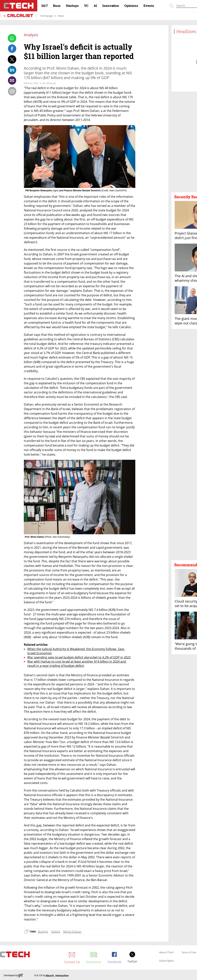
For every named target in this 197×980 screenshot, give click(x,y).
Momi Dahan (72, 931)
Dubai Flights (166, 961)
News (61, 16)
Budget (43, 931)
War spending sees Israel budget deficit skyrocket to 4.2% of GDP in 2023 (79, 657)
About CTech (166, 953)
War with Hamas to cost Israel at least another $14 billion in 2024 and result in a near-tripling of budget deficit (77, 664)
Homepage (47, 16)
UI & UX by (51, 976)
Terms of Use (189, 953)
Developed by (13, 976)
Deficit (56, 931)
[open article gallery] (80, 157)
